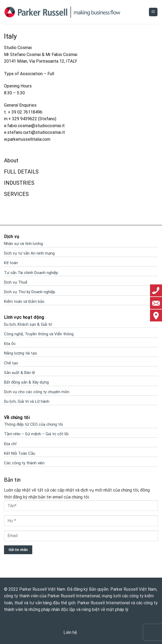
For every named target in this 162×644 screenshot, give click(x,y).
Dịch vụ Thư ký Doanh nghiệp (30, 292)
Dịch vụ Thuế (16, 282)
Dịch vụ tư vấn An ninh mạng (29, 253)
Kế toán (11, 263)
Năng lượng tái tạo (21, 353)
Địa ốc (10, 344)
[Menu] (153, 12)
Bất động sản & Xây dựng (26, 382)
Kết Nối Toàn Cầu (20, 453)
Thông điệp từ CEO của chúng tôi (33, 424)
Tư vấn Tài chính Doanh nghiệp (31, 273)
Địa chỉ (10, 444)
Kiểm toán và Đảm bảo (24, 301)
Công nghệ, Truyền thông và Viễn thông (39, 334)
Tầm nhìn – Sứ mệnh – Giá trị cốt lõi (36, 434)
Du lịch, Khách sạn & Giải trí (28, 324)
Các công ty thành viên (24, 463)
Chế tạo (11, 363)
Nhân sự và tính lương (23, 244)
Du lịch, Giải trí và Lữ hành (27, 401)
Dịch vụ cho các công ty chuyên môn (37, 392)
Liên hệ (70, 632)
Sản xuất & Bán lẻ (19, 373)
